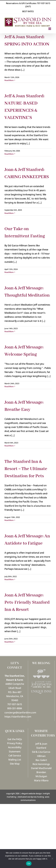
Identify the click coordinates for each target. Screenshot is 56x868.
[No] (52, 859)
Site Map (15, 764)
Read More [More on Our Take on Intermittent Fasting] (9, 272)
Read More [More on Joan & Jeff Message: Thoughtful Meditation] (9, 331)
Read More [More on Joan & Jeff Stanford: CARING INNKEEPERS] (9, 213)
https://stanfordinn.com (18, 717)
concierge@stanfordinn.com (20, 713)
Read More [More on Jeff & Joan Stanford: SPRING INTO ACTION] (9, 80)
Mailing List (15, 760)
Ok (29, 864)
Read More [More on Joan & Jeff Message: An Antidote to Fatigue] (9, 579)
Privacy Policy (15, 743)
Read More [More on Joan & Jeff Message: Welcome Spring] (9, 386)
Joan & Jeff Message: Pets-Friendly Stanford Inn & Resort (27, 602)
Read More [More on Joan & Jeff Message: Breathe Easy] (9, 446)
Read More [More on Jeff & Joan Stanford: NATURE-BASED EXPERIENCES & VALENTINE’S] (9, 154)
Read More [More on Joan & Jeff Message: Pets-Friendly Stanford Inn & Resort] (9, 642)
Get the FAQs (15, 739)
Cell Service (15, 756)
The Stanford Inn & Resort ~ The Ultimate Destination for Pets (26, 469)
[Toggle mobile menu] (50, 29)
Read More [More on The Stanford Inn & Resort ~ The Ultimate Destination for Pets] (9, 520)
